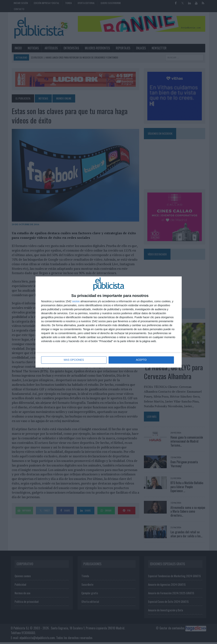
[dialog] (109, 322)
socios (76, 301)
